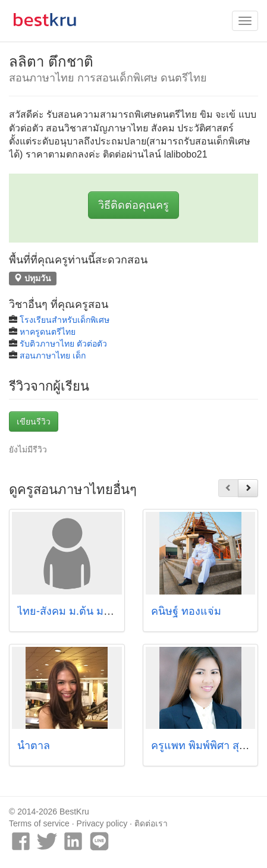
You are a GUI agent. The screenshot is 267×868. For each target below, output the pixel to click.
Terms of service (39, 823)
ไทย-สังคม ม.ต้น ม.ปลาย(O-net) (92, 611)
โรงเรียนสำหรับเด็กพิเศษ (65, 320)
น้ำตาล (34, 746)
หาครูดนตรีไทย (48, 332)
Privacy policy (102, 823)
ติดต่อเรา (151, 823)
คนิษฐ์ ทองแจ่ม (186, 611)
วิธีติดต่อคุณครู (133, 205)
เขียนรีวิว (34, 422)
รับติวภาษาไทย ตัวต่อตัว (63, 344)
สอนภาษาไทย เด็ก (53, 356)
